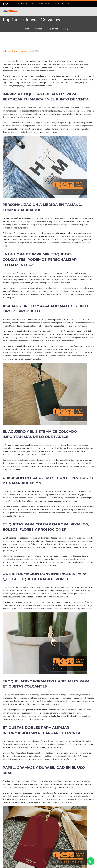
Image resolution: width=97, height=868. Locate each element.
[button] (91, 861)
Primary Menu (92, 12)
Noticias (6, 51)
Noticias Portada (20, 51)
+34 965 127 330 (63, 4)
